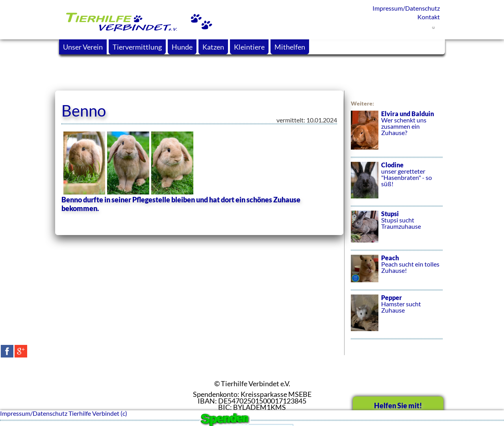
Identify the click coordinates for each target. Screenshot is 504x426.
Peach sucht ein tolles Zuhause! (397, 273)
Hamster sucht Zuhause (397, 317)
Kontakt (429, 17)
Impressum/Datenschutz (406, 8)
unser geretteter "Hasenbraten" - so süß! (397, 184)
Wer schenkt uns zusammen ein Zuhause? (397, 134)
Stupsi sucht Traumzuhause (397, 231)
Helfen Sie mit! (398, 406)
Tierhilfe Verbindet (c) (98, 413)
